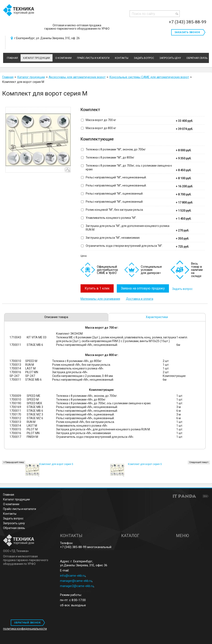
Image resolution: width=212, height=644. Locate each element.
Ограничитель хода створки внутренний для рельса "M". (124, 246)
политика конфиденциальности (25, 628)
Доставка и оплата (140, 298)
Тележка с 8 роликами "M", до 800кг (110, 157)
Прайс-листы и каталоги (20, 508)
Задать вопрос (184, 288)
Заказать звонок (187, 32)
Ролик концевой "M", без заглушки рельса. (115, 210)
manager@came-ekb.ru (76, 580)
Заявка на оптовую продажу (144, 288)
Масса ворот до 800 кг (101, 128)
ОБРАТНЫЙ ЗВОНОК (27, 622)
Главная (9, 494)
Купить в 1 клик (97, 288)
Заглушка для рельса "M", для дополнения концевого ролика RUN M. (128, 228)
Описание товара (56, 316)
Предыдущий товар (14, 462)
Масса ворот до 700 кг (101, 120)
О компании (11, 504)
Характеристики (157, 316)
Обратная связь (14, 527)
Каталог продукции (37, 58)
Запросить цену (14, 523)
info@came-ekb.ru (73, 575)
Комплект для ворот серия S (145, 464)
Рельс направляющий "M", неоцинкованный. (116, 177)
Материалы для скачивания (100, 298)
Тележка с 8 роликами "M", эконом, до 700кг (116, 149)
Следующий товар (198, 462)
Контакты (10, 513)
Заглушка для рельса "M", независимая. (113, 238)
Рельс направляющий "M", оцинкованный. (114, 194)
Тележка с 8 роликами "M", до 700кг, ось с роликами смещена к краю (129, 167)
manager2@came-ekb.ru (77, 585)
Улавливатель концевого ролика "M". (111, 218)
